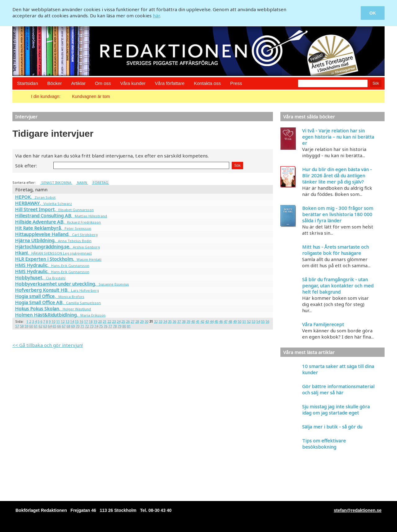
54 (258, 321)
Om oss (103, 83)
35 (170, 321)
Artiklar (78, 83)
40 (193, 321)
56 (267, 321)
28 (137, 321)
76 (105, 326)
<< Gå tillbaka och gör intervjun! (48, 345)
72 (87, 326)
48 (230, 321)
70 (78, 326)
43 (207, 321)
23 (114, 321)
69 (73, 326)
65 (54, 326)
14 (72, 321)
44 (212, 321)
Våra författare (170, 83)
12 (63, 321)
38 (184, 321)
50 (239, 321)
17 (86, 321)
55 (263, 321)
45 (216, 321)
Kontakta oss (207, 83)
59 (26, 326)
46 (221, 321)
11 (58, 321)
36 (174, 321)
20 (100, 321)
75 (101, 326)
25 (123, 321)
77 (110, 326)
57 (17, 326)
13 (67, 321)
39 (188, 321)
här (156, 16)
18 (91, 321)
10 (53, 321)
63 (45, 326)
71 (82, 326)
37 (179, 321)
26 (128, 321)
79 (119, 326)
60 (31, 326)
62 (40, 326)
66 (59, 326)
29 (142, 321)
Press (236, 83)
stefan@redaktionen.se (358, 510)
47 (225, 321)
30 (146, 321)
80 (124, 326)
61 (36, 326)
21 (105, 321)
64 (50, 326)
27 (132, 321)
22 (109, 321)
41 (198, 321)
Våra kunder (133, 83)
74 (96, 326)
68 (68, 326)
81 (129, 326)
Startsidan (28, 83)
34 (165, 321)
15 (77, 321)
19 (95, 321)
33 (160, 321)
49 (235, 321)
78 (115, 326)
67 (64, 326)
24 (118, 321)
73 (91, 326)
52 (249, 321)
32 (156, 321)
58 (22, 326)
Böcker (55, 83)
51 (244, 321)
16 (81, 321)
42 (202, 321)
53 (253, 321)
